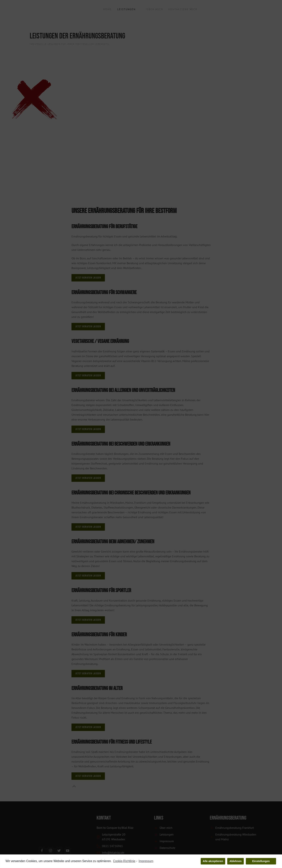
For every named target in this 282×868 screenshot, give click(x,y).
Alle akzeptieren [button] (213, 861)
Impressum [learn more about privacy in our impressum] (146, 861)
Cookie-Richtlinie (124, 861)
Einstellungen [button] (261, 861)
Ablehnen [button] (236, 861)
